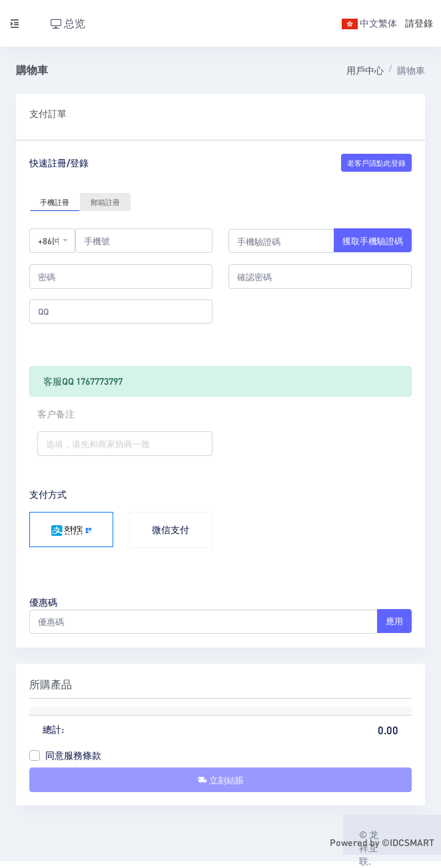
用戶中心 (365, 70)
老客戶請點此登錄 (376, 163)
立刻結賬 (220, 779)
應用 (394, 621)
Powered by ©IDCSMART (382, 842)
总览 (68, 23)
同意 (73, 755)
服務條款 (83, 755)
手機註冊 (55, 202)
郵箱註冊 (105, 202)
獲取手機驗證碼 (373, 241)
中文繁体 (369, 23)
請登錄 (419, 23)
